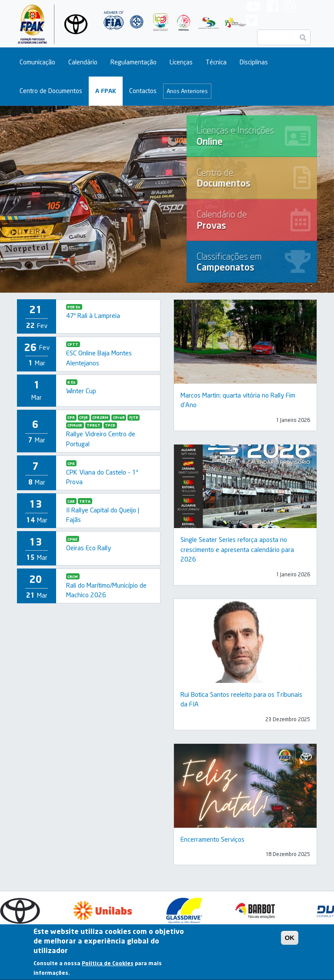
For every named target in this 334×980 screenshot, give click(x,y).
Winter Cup (81, 391)
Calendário (83, 62)
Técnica (216, 62)
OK (290, 940)
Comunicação (37, 62)
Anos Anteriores (187, 91)
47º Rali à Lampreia (93, 315)
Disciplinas (254, 62)
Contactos (143, 91)
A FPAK (106, 91)
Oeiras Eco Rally (89, 548)
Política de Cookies (108, 966)
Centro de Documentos (51, 91)
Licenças (181, 62)
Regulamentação (134, 62)
